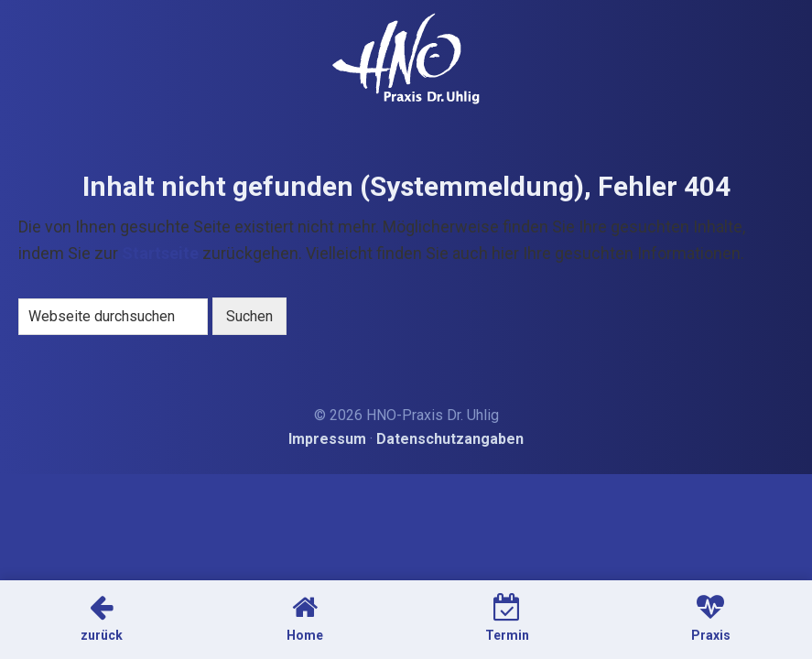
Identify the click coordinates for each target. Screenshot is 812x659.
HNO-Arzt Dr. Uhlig (406, 59)
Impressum (327, 439)
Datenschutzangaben (450, 439)
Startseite (160, 253)
